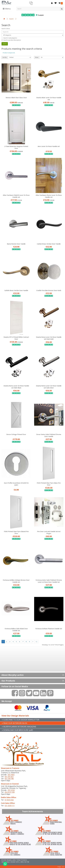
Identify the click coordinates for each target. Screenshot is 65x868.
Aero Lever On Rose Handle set (49, 146)
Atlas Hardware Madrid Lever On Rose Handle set (16, 196)
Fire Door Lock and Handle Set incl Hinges (49, 532)
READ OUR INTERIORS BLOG (15, 723)
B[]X (63, 867)
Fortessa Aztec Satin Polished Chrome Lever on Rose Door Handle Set (49, 581)
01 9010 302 (9, 800)
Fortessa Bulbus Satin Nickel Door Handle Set (16, 630)
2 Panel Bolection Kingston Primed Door (16, 147)
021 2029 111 (10, 806)
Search (11, 19)
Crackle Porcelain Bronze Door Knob (49, 290)
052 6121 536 (10, 792)
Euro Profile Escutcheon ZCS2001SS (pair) (16, 484)
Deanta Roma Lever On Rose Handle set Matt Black (16, 387)
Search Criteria (6, 29)
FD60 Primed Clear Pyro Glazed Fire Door (16, 532)
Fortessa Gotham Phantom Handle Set (49, 629)
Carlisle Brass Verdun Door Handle (49, 244)
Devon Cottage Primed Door (16, 434)
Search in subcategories (9, 38)
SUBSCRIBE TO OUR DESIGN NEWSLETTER (21, 720)
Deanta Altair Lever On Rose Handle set (49, 99)
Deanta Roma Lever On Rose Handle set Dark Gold (49, 338)
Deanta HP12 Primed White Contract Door (16, 338)
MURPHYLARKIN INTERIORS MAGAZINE (20, 727)
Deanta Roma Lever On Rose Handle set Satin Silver (49, 387)
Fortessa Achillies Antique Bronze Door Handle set (16, 581)
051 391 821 (9, 777)
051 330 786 (9, 779)
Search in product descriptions (11, 40)
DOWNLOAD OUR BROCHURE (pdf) (18, 730)
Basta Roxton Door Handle (16, 244)
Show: (37, 57)
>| (36, 642)
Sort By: (5, 57)
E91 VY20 (11, 790)
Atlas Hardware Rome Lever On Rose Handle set (49, 196)
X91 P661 (11, 775)
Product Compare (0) (9, 53)
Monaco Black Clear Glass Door (16, 98)
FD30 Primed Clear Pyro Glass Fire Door (49, 484)
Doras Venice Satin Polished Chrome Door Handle (49, 435)
